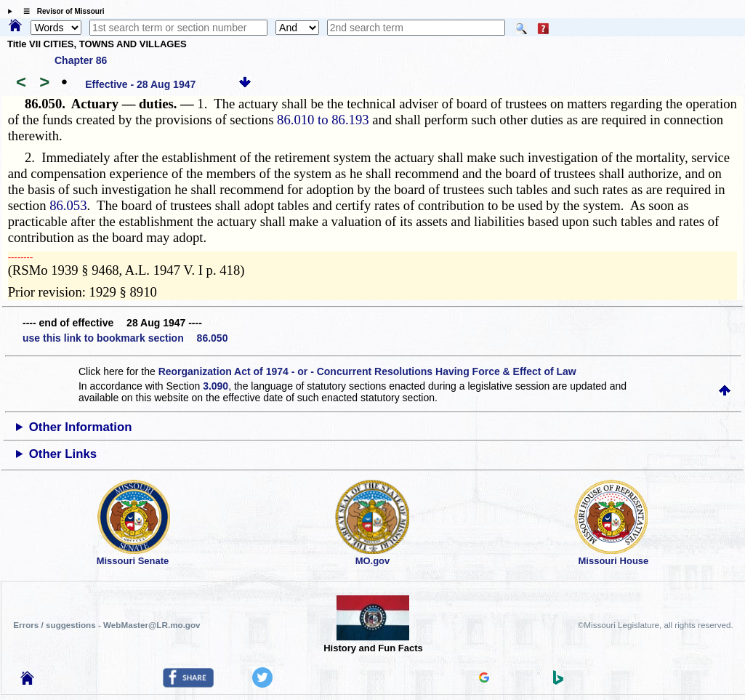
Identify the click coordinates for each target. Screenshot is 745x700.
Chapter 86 (81, 60)
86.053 (68, 205)
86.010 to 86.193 (323, 120)
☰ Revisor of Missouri (60, 11)
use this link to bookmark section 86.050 (125, 338)
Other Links (63, 454)
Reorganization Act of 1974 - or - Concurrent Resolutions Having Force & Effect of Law (367, 371)
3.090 (216, 386)
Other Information (81, 427)
